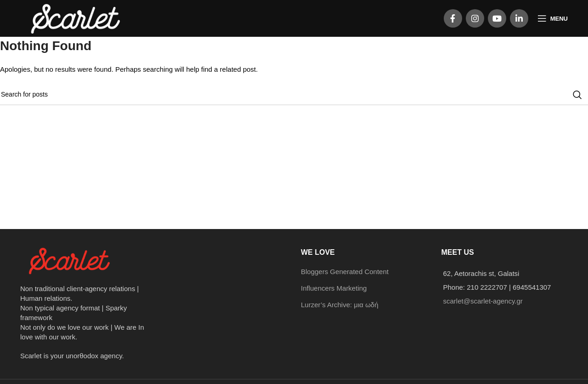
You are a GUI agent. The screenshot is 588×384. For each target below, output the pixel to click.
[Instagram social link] (475, 18)
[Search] (294, 95)
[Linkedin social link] (519, 18)
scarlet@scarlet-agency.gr (483, 301)
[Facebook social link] (453, 18)
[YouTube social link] (497, 18)
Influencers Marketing (334, 288)
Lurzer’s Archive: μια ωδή (340, 305)
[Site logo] (76, 18)
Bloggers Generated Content (345, 272)
